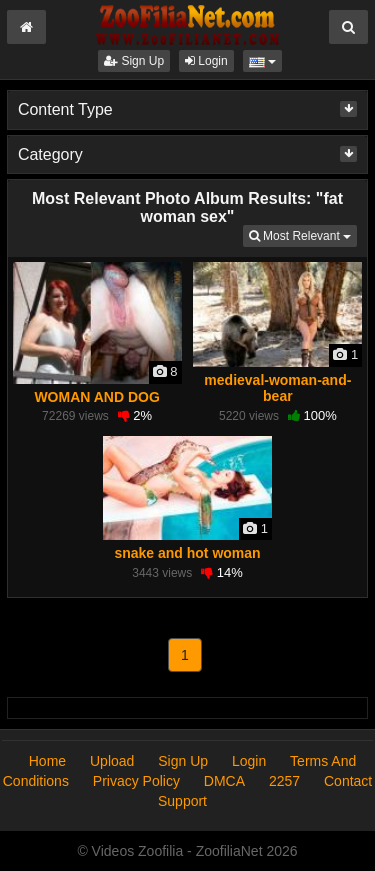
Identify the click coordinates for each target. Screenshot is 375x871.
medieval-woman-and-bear (277, 388)
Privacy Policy (136, 781)
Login (206, 61)
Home (47, 761)
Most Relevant (303, 234)
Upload (112, 761)
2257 (284, 781)
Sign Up (134, 61)
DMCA (224, 781)
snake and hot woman (187, 553)
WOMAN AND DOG (96, 397)
